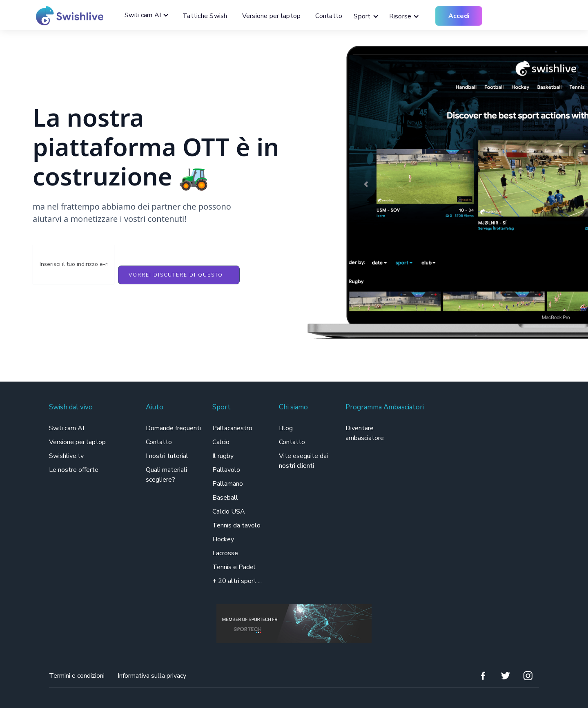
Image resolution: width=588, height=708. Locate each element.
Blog (286, 428)
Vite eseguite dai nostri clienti (303, 461)
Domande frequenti (173, 428)
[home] (67, 16)
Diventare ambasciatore (365, 433)
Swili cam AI (67, 428)
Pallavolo (226, 470)
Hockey (223, 539)
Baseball (225, 498)
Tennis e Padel (234, 567)
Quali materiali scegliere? (166, 475)
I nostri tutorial (167, 456)
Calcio (221, 442)
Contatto (329, 16)
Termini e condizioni (77, 676)
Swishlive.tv (66, 456)
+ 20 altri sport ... (237, 581)
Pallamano (228, 484)
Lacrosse (225, 553)
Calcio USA (229, 511)
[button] (149, 15)
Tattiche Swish (205, 16)
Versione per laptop (272, 16)
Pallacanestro (232, 428)
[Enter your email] (73, 265)
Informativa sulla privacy (152, 676)
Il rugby (223, 456)
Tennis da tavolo (236, 525)
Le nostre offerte (74, 470)
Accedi (459, 16)
